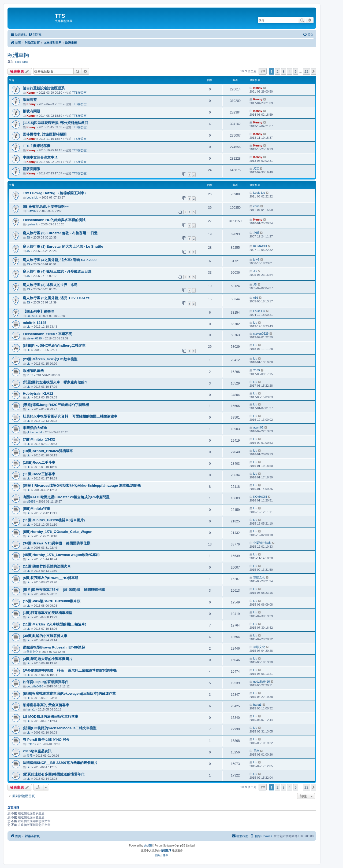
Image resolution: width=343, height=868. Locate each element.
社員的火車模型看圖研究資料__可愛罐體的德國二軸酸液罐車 (70, 416)
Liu (29, 327)
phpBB (148, 846)
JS (28, 237)
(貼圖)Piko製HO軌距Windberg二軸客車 (54, 345)
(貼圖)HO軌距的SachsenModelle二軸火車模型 (60, 728)
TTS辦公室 (79, 93)
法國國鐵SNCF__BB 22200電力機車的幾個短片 (60, 763)
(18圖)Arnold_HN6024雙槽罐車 (48, 451)
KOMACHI (260, 246)
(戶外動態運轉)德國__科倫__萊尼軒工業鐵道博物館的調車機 (70, 670)
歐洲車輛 (18, 55)
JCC (256, 169)
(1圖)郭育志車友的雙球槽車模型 (48, 613)
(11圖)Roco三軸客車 (39, 474)
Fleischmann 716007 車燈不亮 (47, 334)
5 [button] (296, 71)
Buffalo (31, 211)
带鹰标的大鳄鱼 (35, 428)
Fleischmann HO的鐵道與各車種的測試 (54, 220)
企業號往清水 (262, 543)
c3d (256, 298)
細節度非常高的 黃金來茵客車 (46, 705)
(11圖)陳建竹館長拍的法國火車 (47, 566)
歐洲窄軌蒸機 (33, 371)
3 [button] (284, 71)
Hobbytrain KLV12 (38, 393)
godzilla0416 (35, 686)
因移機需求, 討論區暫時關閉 (45, 134)
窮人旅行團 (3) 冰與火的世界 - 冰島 (50, 285)
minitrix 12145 (35, 323)
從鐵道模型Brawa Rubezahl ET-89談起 (54, 647)
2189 (30, 375)
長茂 (29, 756)
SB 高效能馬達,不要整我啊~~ (46, 206)
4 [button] (290, 71)
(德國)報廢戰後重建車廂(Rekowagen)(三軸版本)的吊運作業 (69, 693)
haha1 (31, 709)
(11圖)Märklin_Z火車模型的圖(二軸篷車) (55, 624)
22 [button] (306, 71)
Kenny (31, 93)
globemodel (34, 432)
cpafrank (32, 224)
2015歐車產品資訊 (37, 751)
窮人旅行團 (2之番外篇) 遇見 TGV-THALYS (57, 298)
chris (256, 206)
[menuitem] (35, 35)
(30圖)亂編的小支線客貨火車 (45, 636)
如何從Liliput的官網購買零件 (46, 682)
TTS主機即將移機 (37, 146)
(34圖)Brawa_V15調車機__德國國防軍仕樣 (57, 543)
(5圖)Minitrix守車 (36, 509)
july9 (256, 259)
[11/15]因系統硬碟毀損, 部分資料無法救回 (55, 123)
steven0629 (34, 338)
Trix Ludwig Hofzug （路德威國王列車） (55, 193)
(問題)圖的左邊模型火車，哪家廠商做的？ (55, 382)
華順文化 (259, 577)
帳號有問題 (31, 111)
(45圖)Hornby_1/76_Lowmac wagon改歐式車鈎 (61, 555)
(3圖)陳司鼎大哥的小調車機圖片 (48, 659)
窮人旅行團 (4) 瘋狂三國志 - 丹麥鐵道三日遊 (57, 271)
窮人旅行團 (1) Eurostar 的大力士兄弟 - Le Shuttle (63, 246)
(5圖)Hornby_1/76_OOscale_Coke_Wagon (58, 532)
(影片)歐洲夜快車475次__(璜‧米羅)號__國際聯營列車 (64, 590)
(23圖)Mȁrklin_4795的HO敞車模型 (50, 359)
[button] (263, 71)
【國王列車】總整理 (38, 311)
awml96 (258, 427)
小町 (256, 233)
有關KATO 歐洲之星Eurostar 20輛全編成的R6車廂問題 (66, 497)
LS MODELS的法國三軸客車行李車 (51, 717)
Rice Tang (22, 62)
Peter (30, 744)
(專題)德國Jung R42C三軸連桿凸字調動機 (56, 405)
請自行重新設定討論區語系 (44, 88)
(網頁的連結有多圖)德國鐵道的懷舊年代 (54, 774)
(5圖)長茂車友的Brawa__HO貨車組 (51, 578)
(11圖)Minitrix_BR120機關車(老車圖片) (54, 520)
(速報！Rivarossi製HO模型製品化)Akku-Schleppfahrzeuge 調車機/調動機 (82, 486)
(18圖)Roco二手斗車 (39, 462)
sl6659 (31, 501)
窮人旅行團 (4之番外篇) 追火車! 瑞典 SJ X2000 (60, 260)
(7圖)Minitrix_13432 (39, 439)
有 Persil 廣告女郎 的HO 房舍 (46, 740)
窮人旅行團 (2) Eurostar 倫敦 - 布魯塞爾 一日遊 (60, 233)
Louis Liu (32, 197)
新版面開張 (31, 169)
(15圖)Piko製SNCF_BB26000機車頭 (52, 601)
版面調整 (30, 100)
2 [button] (277, 71)
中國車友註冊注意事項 (40, 157)
